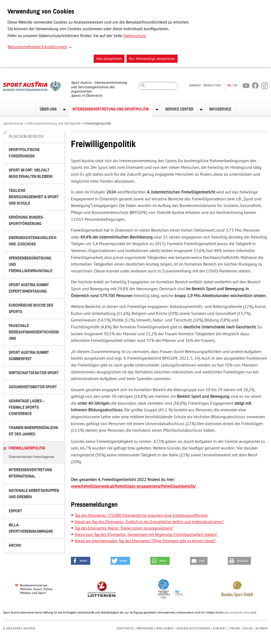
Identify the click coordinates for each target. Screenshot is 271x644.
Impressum (145, 628)
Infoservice (220, 109)
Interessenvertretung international (30, 473)
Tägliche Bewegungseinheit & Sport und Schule (34, 197)
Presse (235, 628)
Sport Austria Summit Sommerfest (29, 356)
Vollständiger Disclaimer (240, 613)
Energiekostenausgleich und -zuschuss (33, 241)
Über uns (48, 109)
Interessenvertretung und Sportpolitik (111, 109)
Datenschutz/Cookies (193, 628)
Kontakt (195, 85)
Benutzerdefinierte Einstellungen (37, 47)
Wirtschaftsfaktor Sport (34, 373)
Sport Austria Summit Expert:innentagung (29, 288)
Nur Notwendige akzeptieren (152, 59)
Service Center (179, 109)
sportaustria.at (13, 123)
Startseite (125, 628)
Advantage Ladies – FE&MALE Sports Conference (27, 407)
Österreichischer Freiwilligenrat (31, 457)
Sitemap (262, 628)
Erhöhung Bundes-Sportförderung (26, 221)
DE (229, 85)
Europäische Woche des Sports (31, 309)
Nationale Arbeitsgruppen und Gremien (34, 494)
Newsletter (212, 85)
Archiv (15, 546)
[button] (81, 561)
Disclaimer (165, 628)
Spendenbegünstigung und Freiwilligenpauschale (31, 265)
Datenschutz (134, 36)
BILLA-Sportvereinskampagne (31, 528)
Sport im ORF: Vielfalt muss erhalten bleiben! (31, 173)
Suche (248, 628)
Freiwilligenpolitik (98, 123)
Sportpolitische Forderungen (24, 153)
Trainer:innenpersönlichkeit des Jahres (33, 431)
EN (235, 85)
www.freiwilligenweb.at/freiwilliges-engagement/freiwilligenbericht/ (133, 486)
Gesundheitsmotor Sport (33, 387)
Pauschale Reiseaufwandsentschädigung (34, 332)
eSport (15, 511)
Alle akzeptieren (109, 59)
